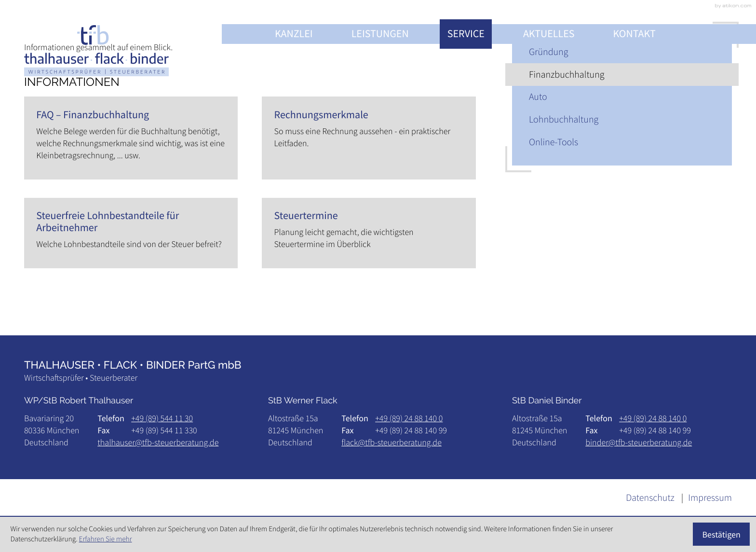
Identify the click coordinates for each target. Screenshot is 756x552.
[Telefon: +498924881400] (409, 418)
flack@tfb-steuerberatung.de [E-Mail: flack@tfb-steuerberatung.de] (391, 442)
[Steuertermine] (369, 233)
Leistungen (380, 34)
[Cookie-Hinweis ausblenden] (722, 534)
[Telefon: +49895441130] (162, 418)
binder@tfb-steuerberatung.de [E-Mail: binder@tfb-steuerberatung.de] (639, 442)
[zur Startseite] (96, 50)
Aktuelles (549, 34)
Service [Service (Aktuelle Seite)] (466, 34)
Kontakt (634, 34)
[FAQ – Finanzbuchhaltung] (131, 138)
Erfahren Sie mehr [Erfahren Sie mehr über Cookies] (106, 539)
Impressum (710, 498)
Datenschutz (650, 498)
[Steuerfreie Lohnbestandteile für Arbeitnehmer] (131, 233)
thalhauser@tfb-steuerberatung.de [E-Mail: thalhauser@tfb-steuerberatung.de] (158, 442)
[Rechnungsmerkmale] (369, 138)
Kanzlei (294, 34)
